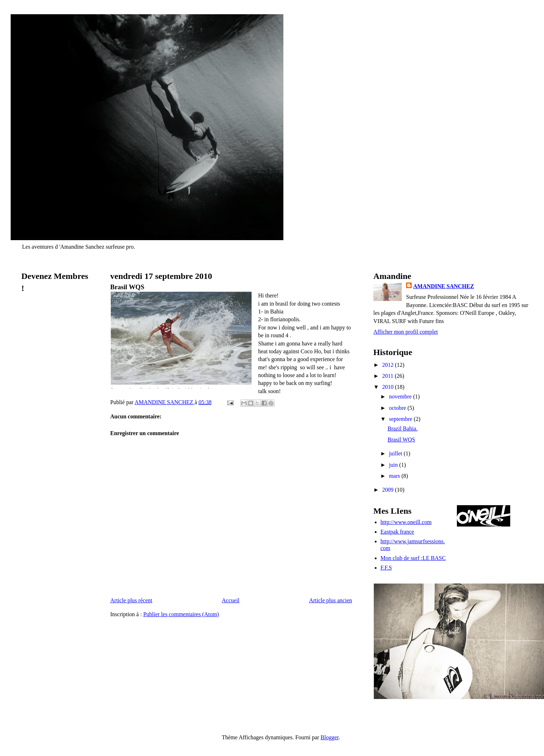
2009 (389, 490)
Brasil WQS (401, 440)
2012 (389, 365)
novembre (401, 396)
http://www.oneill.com (406, 522)
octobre (398, 408)
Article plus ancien (330, 600)
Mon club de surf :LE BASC (413, 558)
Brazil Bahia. (402, 429)
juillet (396, 453)
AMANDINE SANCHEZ (444, 286)
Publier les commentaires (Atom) (181, 614)
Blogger (330, 737)
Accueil (231, 600)
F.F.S (386, 568)
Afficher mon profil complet (406, 332)
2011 (388, 376)
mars (395, 476)
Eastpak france (397, 532)
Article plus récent (131, 600)
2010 (389, 387)
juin (394, 465)
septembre (401, 419)
